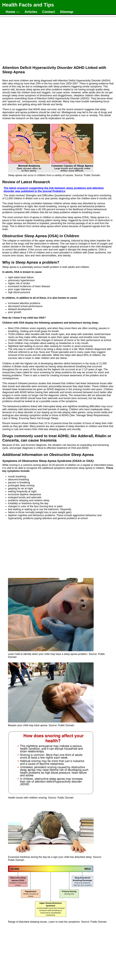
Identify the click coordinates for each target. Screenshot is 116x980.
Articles (31, 12)
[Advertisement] (58, 40)
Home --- (13, 12)
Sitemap (67, 12)
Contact (48, 12)
